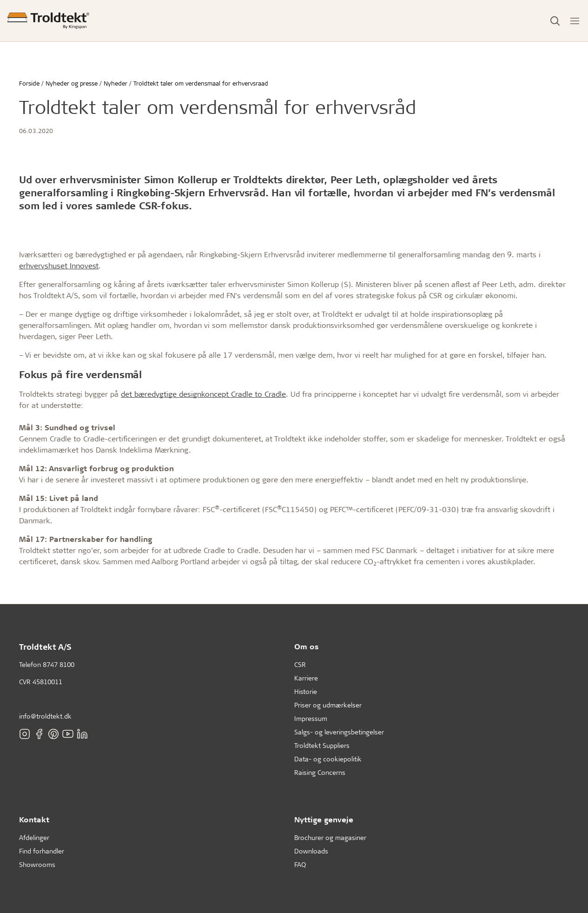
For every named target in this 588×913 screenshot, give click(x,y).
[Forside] (48, 21)
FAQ (300, 864)
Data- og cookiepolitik (328, 759)
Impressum (311, 718)
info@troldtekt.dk (45, 716)
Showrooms (37, 864)
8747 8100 (59, 664)
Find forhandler (42, 851)
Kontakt (34, 819)
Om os (307, 646)
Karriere (306, 678)
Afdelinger (34, 837)
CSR (300, 664)
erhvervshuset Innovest (59, 265)
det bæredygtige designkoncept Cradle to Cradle (203, 394)
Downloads (311, 851)
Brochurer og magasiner (330, 837)
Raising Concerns (320, 772)
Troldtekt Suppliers (322, 745)
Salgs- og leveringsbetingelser (339, 732)
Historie (306, 691)
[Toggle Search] (555, 21)
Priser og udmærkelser (328, 705)
